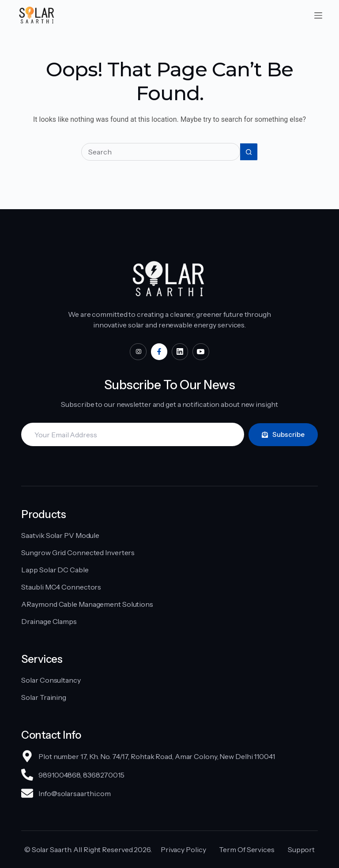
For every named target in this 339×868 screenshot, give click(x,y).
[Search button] (249, 152)
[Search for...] (161, 152)
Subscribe (283, 434)
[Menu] (318, 15)
